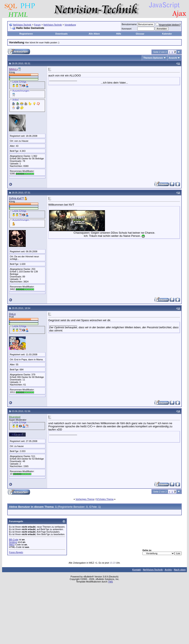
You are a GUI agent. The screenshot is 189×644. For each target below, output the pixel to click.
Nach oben (180, 570)
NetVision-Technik (22, 25)
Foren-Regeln (16, 552)
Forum (37, 25)
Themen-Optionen (153, 58)
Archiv (168, 570)
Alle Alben (94, 34)
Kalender (167, 34)
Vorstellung (70, 25)
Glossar (140, 34)
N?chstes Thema (105, 499)
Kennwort (126, 29)
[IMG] (12, 545)
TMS (110, 582)
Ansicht (173, 58)
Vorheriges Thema (85, 499)
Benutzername (129, 24)
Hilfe (119, 34)
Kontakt (137, 570)
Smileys (13, 542)
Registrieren (26, 34)
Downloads (62, 34)
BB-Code (14, 540)
